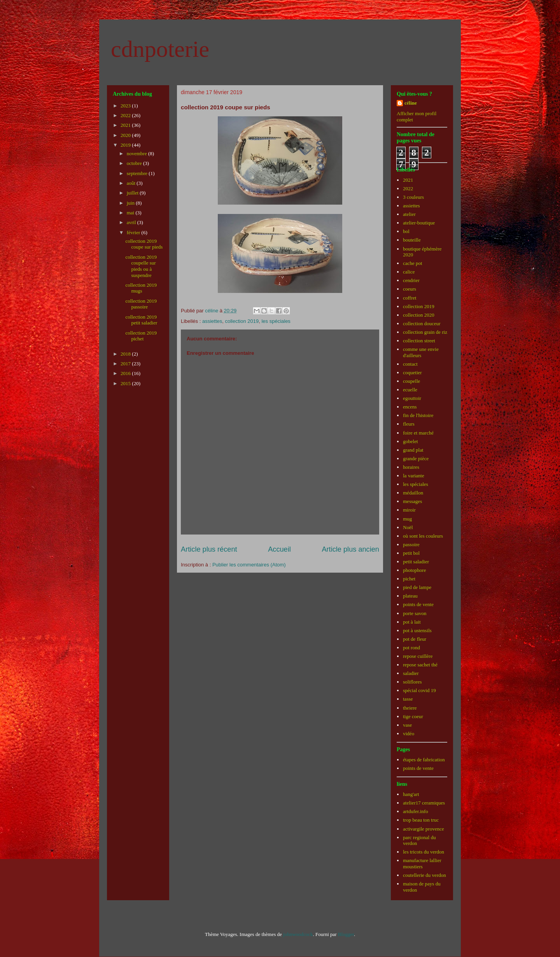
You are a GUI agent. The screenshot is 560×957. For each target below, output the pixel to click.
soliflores (412, 682)
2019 (126, 145)
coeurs (409, 289)
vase (407, 725)
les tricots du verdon (423, 852)
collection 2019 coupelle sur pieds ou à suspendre (141, 266)
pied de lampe (417, 587)
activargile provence (423, 829)
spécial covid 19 (419, 690)
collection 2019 (242, 321)
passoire (411, 544)
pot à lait (412, 622)
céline (411, 103)
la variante (414, 476)
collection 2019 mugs (141, 288)
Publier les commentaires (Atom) (249, 565)
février (134, 232)
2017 (126, 364)
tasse (408, 699)
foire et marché (418, 433)
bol (406, 231)
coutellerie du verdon (424, 875)
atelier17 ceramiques (424, 803)
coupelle (411, 381)
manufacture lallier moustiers (422, 863)
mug (407, 519)
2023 (126, 106)
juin (131, 203)
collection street (419, 341)
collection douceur (422, 323)
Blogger (346, 934)
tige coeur (413, 716)
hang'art (411, 794)
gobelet (410, 441)
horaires (411, 467)
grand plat (413, 450)
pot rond (411, 648)
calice (409, 272)
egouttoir (412, 398)
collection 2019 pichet (141, 336)
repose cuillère (418, 656)
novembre (137, 153)
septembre (138, 173)
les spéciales (276, 321)
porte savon (415, 613)
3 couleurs (413, 197)
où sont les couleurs (423, 536)
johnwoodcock (298, 934)
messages (412, 501)
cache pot (412, 263)
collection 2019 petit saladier (141, 320)
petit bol (411, 553)
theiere (410, 708)
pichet (409, 579)
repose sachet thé (420, 665)
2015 (126, 383)
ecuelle (410, 390)
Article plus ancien (350, 549)
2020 (126, 135)
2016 (126, 373)
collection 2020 (419, 315)
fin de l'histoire (418, 415)
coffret (409, 298)
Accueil (279, 549)
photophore (414, 570)
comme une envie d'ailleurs (421, 352)
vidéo (409, 734)
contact (410, 364)
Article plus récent (209, 549)
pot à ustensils (417, 630)
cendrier (411, 280)
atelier (409, 214)
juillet (133, 193)
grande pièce (416, 458)
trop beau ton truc (421, 820)
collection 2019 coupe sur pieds (144, 244)
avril (132, 222)
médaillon (413, 493)
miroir (409, 510)
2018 (126, 354)
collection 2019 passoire (141, 304)
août (132, 183)
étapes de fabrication (424, 760)
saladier (411, 673)
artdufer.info (416, 811)
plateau (410, 596)
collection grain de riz (425, 332)
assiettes (212, 321)
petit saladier (416, 562)
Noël (408, 527)
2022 (126, 115)
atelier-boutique (419, 223)
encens (410, 407)
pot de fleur (415, 639)
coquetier (412, 372)
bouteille (412, 240)
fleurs (409, 424)
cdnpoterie (160, 49)
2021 (126, 125)
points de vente (418, 604)
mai (131, 213)
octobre (135, 163)
